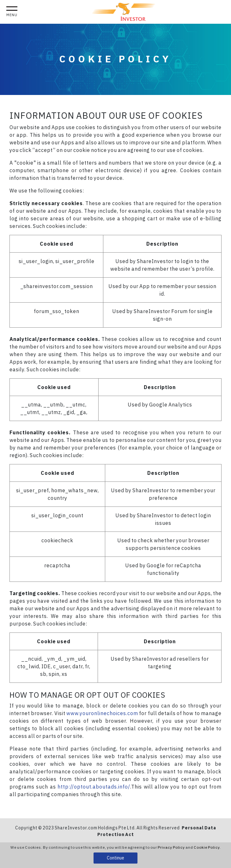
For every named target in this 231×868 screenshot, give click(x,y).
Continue (115, 858)
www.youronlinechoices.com (102, 713)
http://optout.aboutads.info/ (94, 787)
